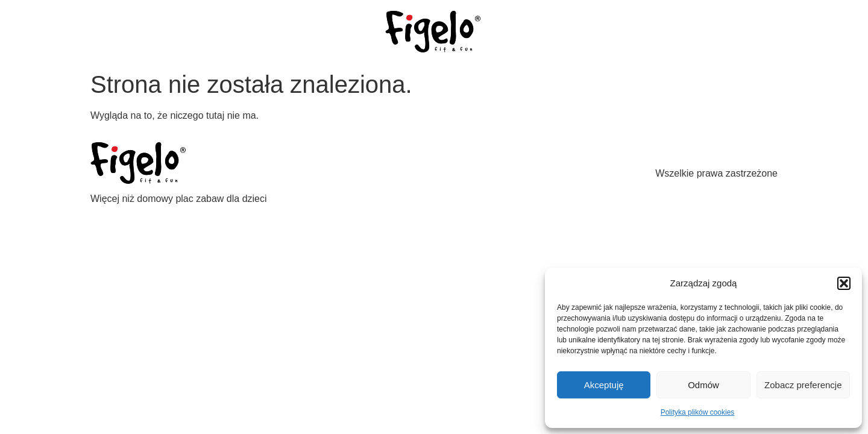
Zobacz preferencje (803, 385)
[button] (844, 283)
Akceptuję (604, 385)
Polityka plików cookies (698, 412)
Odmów (703, 385)
